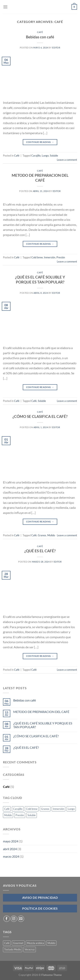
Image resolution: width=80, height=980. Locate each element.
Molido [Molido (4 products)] (51, 943)
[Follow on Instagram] (14, 919)
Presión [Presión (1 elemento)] (20, 815)
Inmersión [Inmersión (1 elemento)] (59, 809)
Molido (51, 535)
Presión (61, 257)
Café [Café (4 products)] (7, 943)
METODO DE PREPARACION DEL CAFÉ (40, 178)
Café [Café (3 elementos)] (7, 809)
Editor (56, 48)
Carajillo (36, 156)
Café (40, 32)
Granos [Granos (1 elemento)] (45, 809)
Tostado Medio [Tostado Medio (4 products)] (13, 949)
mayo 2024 (11, 841)
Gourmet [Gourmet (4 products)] (18, 943)
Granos (42, 535)
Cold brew (37, 257)
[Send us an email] (21, 919)
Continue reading (40, 142)
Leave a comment (67, 160)
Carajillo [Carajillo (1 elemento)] (18, 809)
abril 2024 (10, 849)
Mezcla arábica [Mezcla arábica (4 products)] (35, 943)
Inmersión (50, 257)
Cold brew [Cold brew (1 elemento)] (32, 809)
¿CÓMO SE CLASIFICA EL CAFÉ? (40, 416)
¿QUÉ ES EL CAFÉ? (40, 551)
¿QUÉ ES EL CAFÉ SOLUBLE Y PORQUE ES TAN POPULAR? (40, 279)
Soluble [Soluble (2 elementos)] (32, 815)
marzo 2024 (11, 856)
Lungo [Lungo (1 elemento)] (71, 809)
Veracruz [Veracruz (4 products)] (30, 949)
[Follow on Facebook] (7, 919)
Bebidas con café (40, 37)
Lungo (45, 156)
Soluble (54, 156)
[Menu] (5, 7)
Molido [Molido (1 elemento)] (8, 815)
